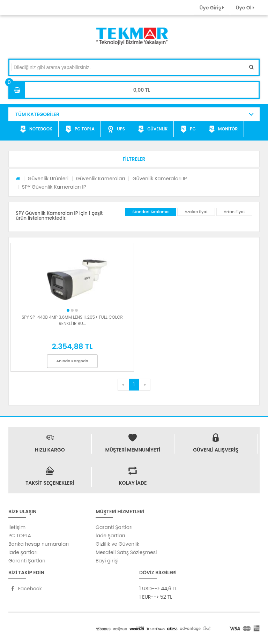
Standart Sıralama (151, 212)
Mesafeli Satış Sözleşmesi (126, 552)
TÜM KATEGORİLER (37, 114)
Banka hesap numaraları (39, 544)
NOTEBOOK (36, 129)
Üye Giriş (211, 8)
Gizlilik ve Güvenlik (117, 544)
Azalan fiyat (196, 212)
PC (188, 129)
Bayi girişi (107, 561)
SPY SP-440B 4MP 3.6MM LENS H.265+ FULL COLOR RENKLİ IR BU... (72, 320)
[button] (134, 159)
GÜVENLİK (152, 129)
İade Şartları (110, 536)
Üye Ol (245, 8)
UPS (116, 129)
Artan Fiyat (234, 212)
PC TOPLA (80, 129)
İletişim (17, 527)
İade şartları (23, 552)
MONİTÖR (223, 129)
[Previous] (123, 385)
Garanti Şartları (27, 561)
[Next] (144, 385)
